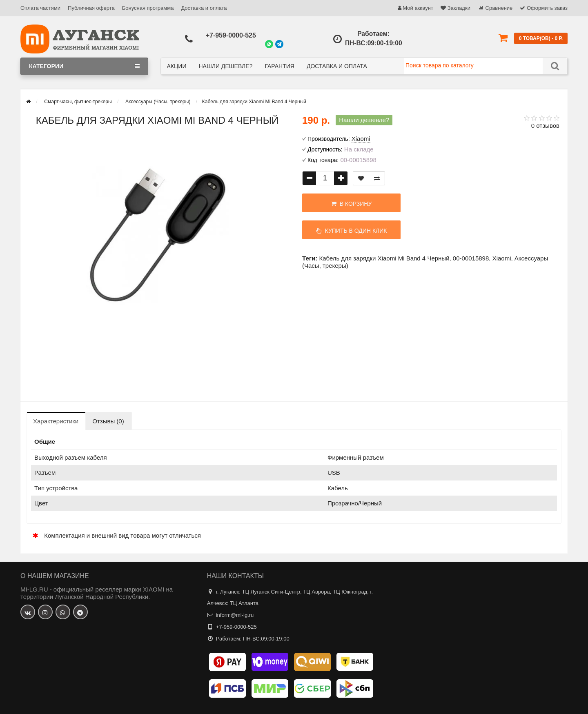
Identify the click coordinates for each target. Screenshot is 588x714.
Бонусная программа (148, 8)
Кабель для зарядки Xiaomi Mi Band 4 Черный (384, 258)
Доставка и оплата (204, 8)
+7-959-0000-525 (231, 35)
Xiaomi (502, 258)
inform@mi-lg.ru (235, 615)
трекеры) (335, 266)
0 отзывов (545, 126)
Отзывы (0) (108, 421)
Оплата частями (40, 8)
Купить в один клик (352, 231)
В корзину (351, 204)
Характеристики (56, 421)
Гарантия (280, 66)
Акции (177, 66)
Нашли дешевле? (225, 66)
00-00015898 (471, 258)
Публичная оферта (91, 8)
